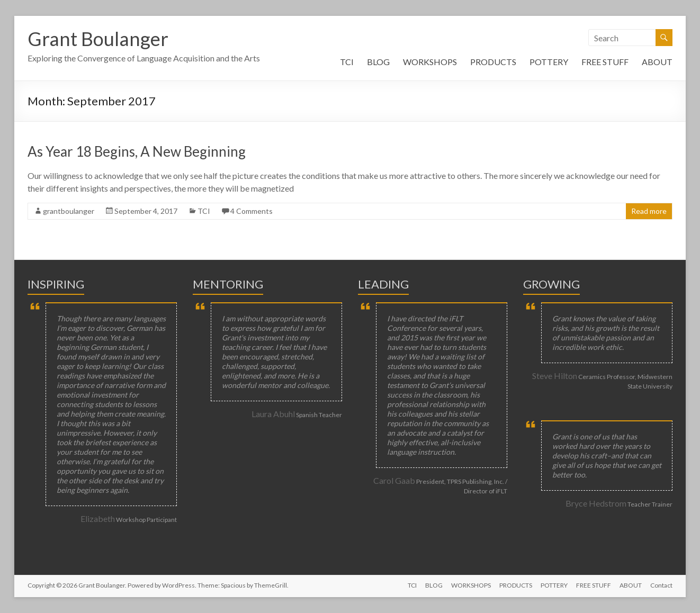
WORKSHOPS (430, 62)
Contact (661, 585)
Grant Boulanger (98, 39)
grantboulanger (69, 211)
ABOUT (657, 62)
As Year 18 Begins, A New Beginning (137, 151)
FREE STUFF (605, 62)
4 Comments (252, 211)
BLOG (378, 62)
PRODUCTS (493, 62)
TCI (347, 62)
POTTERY (549, 62)
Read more (649, 211)
